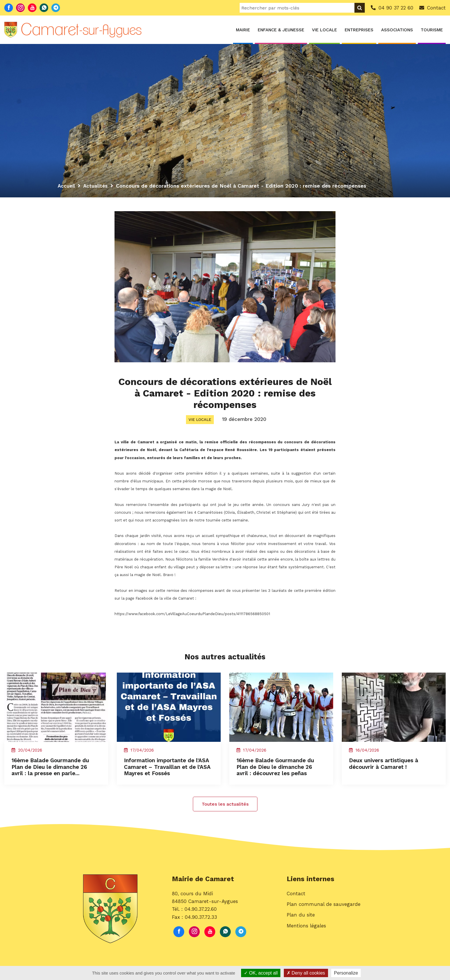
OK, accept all (261, 973)
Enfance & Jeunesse (281, 30)
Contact (296, 903)
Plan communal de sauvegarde (324, 913)
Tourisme (432, 30)
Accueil (67, 186)
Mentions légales (306, 935)
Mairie (243, 30)
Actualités (97, 186)
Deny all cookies (306, 973)
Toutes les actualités (225, 812)
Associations (397, 30)
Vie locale (324, 30)
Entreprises (359, 30)
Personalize (346, 973)
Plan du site (301, 924)
